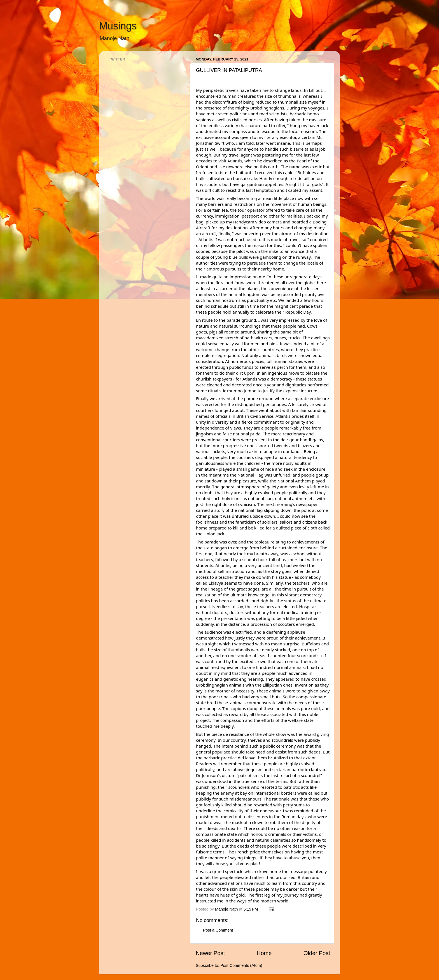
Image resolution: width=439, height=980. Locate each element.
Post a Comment (218, 930)
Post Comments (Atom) (241, 965)
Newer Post (210, 953)
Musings (118, 26)
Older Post (317, 953)
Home (264, 953)
